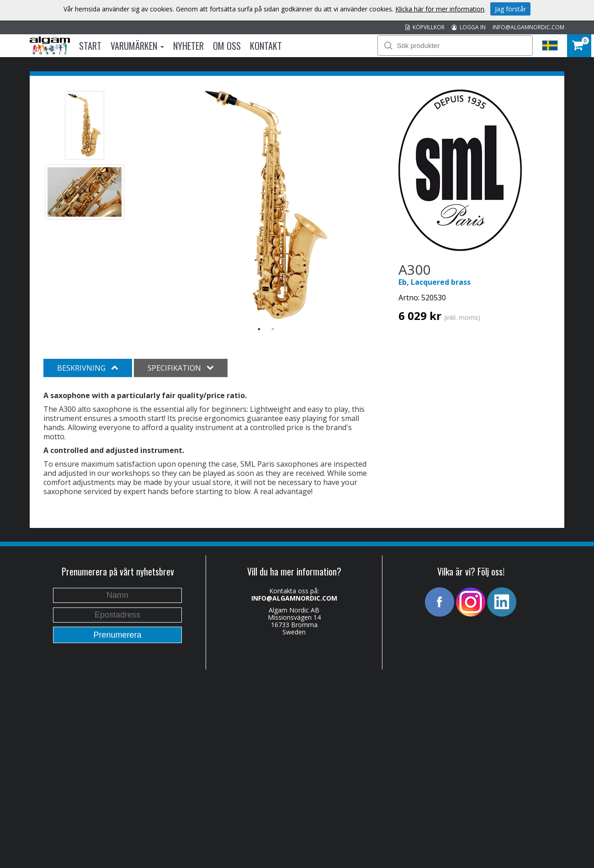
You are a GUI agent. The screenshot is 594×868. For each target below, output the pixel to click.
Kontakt (266, 46)
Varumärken (137, 46)
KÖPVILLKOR (425, 27)
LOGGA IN (469, 27)
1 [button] (259, 329)
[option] (266, 205)
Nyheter (188, 46)
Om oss (227, 46)
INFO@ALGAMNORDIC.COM (528, 27)
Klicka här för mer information (440, 9)
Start (90, 46)
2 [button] (273, 329)
